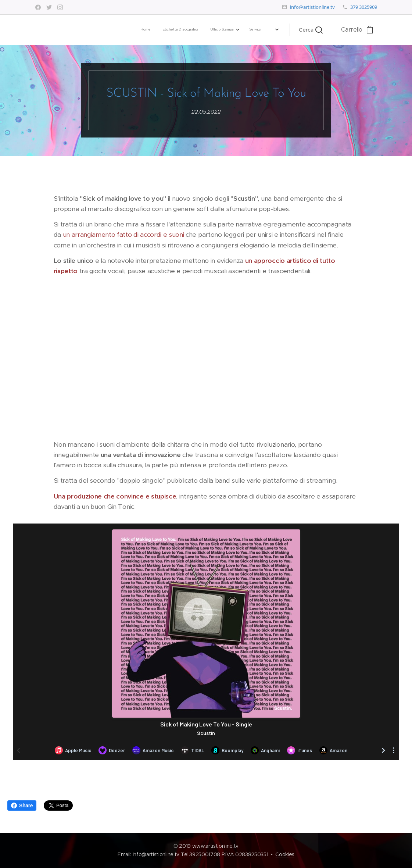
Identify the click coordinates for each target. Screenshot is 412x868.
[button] (311, 30)
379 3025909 (364, 7)
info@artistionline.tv (312, 7)
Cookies (285, 854)
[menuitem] (169, 30)
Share (22, 806)
